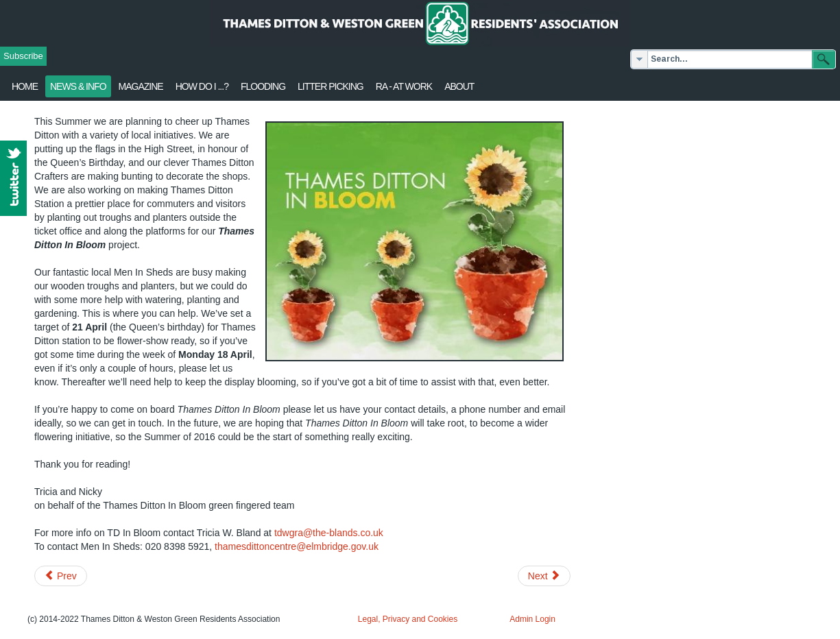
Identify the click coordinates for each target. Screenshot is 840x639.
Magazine (141, 86)
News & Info (78, 86)
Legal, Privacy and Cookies (408, 619)
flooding (263, 86)
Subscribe (23, 56)
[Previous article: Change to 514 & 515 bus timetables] (61, 576)
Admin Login (532, 619)
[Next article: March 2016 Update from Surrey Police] (544, 576)
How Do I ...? (202, 86)
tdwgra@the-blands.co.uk (329, 533)
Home (25, 86)
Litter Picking (331, 86)
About (459, 86)
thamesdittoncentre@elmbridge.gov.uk (297, 546)
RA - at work (404, 86)
